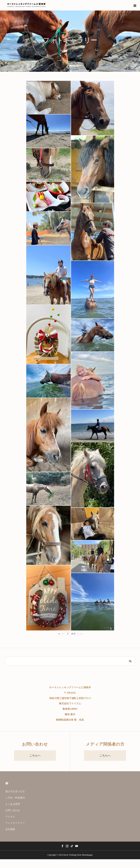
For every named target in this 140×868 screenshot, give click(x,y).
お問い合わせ (13, 810)
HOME (7, 783)
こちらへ (35, 755)
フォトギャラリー (15, 823)
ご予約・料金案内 (15, 798)
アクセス (10, 817)
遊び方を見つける (15, 791)
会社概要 (10, 829)
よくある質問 (13, 804)
